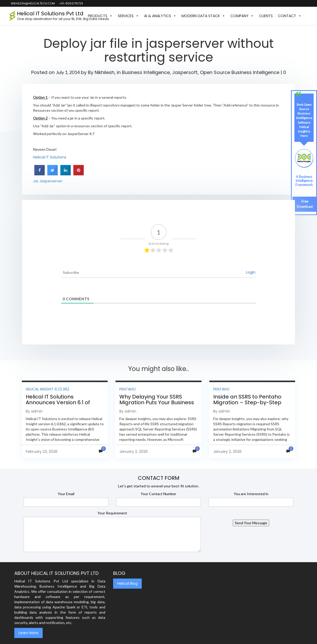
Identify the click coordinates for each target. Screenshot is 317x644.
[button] (307, 16)
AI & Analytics (160, 16)
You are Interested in (251, 494)
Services (128, 16)
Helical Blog (127, 583)
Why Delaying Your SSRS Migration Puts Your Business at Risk (157, 402)
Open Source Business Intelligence (240, 72)
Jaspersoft (185, 72)
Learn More (28, 633)
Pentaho (128, 389)
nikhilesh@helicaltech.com (33, 3)
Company (242, 16)
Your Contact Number (158, 494)
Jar (36, 181)
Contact (290, 16)
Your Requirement (112, 513)
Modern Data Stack (203, 16)
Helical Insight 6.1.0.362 (47, 389)
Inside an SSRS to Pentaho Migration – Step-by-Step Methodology (247, 402)
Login (251, 272)
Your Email (66, 494)
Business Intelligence (146, 72)
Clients (266, 16)
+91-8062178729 (71, 3)
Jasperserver (51, 181)
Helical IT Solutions (50, 157)
